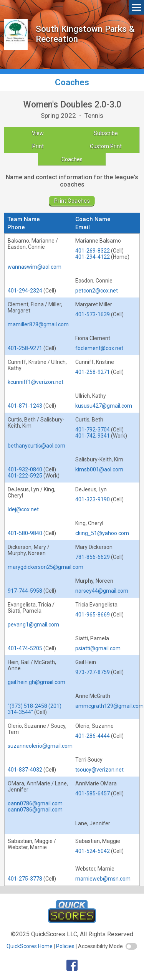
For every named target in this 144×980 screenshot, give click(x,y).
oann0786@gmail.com (35, 803)
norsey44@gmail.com (102, 591)
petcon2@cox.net (97, 291)
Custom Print (106, 146)
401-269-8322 (93, 251)
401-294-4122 (93, 257)
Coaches (72, 159)
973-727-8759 (93, 672)
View (38, 133)
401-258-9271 (25, 348)
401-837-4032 (25, 770)
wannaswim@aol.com (35, 267)
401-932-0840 (25, 469)
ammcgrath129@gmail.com (109, 706)
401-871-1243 (25, 406)
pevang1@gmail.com (33, 625)
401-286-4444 (93, 736)
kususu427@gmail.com (104, 406)
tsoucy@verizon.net (99, 770)
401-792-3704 (93, 430)
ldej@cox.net (23, 509)
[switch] (131, 946)
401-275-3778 (25, 879)
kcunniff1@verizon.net (36, 382)
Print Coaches (72, 201)
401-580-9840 (25, 533)
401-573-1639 (93, 314)
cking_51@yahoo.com (102, 533)
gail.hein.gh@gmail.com (36, 682)
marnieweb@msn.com (103, 879)
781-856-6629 (93, 557)
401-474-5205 (25, 648)
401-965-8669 (93, 615)
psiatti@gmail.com (98, 648)
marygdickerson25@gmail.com (46, 567)
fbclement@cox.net (99, 348)
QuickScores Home (30, 946)
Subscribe (106, 133)
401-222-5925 (25, 476)
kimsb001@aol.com (99, 469)
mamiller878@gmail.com (38, 324)
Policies (65, 946)
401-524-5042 (93, 851)
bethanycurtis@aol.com (36, 446)
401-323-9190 (93, 499)
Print (38, 146)
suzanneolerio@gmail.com (40, 746)
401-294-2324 (25, 291)
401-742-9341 (93, 436)
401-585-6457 (93, 793)
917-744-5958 (25, 591)
